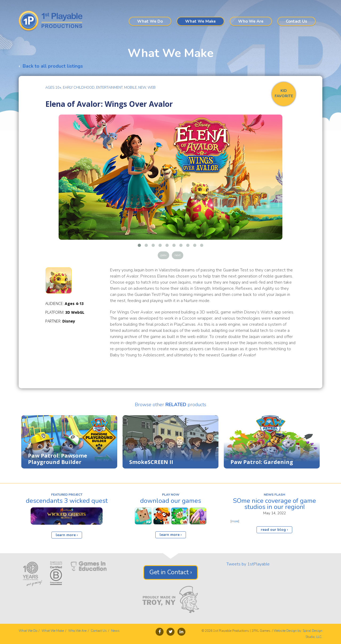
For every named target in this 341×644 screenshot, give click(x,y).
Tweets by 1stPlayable (248, 564)
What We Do (150, 21)
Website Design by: (288, 631)
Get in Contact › (171, 572)
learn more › (67, 535)
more (235, 521)
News (115, 631)
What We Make (200, 21)
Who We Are (251, 21)
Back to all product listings (53, 66)
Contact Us (297, 21)
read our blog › (274, 530)
